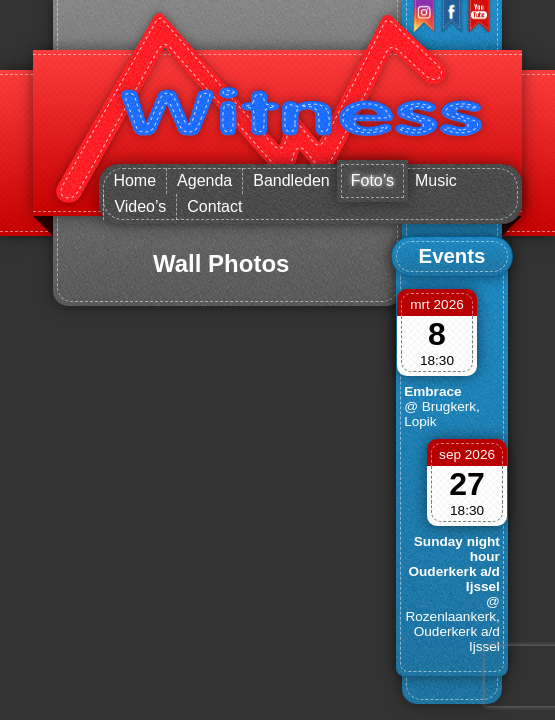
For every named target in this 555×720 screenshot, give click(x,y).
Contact (214, 206)
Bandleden (291, 180)
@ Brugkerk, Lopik (442, 414)
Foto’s (372, 180)
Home (134, 180)
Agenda (204, 180)
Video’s (140, 206)
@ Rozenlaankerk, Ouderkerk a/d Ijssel (452, 624)
